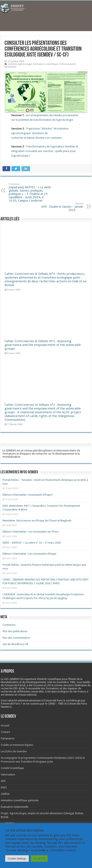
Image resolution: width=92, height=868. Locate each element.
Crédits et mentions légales (17, 745)
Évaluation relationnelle (15, 807)
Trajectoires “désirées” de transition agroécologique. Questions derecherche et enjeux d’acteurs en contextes (40, 133)
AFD (3, 781)
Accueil (5, 725)
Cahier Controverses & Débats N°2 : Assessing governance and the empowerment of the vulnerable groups (43, 345)
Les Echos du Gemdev (14, 751)
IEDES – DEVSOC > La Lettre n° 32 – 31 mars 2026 (32, 543)
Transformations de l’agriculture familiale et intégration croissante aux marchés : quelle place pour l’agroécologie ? (45, 151)
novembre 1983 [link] (66, 682)
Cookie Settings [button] (17, 859)
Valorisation (8, 774)
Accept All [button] (39, 859)
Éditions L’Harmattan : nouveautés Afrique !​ (28, 495)
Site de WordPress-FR (15, 644)
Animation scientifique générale (20, 800)
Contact (5, 732)
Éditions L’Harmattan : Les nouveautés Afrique (29, 554)
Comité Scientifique (12, 768)
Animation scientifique (45, 64)
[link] (66, 682)
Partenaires (8, 738)
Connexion (9, 625)
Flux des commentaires (16, 638)
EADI (4, 787)
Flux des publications (15, 631)
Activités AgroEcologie (20, 64)
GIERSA (5, 794)
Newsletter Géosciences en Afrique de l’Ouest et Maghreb (37, 521)
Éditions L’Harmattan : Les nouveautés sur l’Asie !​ (31, 532)
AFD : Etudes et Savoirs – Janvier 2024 (62, 207)
